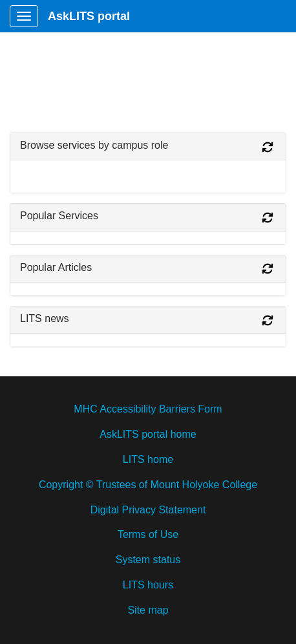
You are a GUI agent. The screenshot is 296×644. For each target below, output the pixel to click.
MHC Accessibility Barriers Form (148, 409)
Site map (148, 610)
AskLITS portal (89, 16)
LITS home (148, 459)
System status (148, 560)
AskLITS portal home (148, 434)
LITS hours (148, 585)
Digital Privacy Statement (148, 510)
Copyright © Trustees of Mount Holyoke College (148, 485)
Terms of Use (148, 534)
